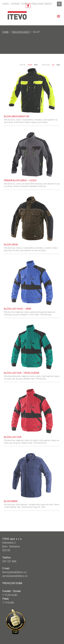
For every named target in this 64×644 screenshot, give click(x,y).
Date (36, 65)
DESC (58, 65)
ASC (53, 65)
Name (30, 65)
